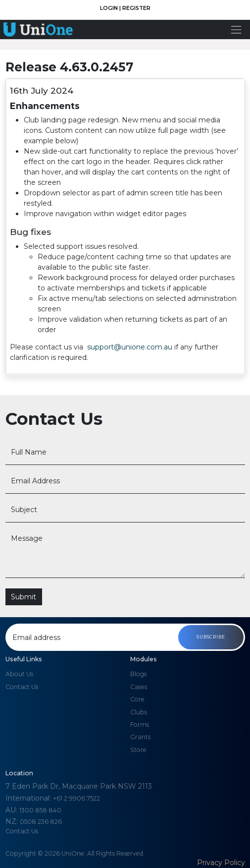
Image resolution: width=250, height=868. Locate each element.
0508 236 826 (41, 822)
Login (110, 8)
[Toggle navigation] (236, 29)
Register (136, 8)
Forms (140, 724)
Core (137, 699)
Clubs (139, 712)
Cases (139, 687)
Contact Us (22, 831)
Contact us (22, 687)
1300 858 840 (40, 810)
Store (138, 750)
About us (19, 674)
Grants (140, 737)
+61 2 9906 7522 (76, 798)
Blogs (138, 674)
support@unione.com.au (131, 347)
